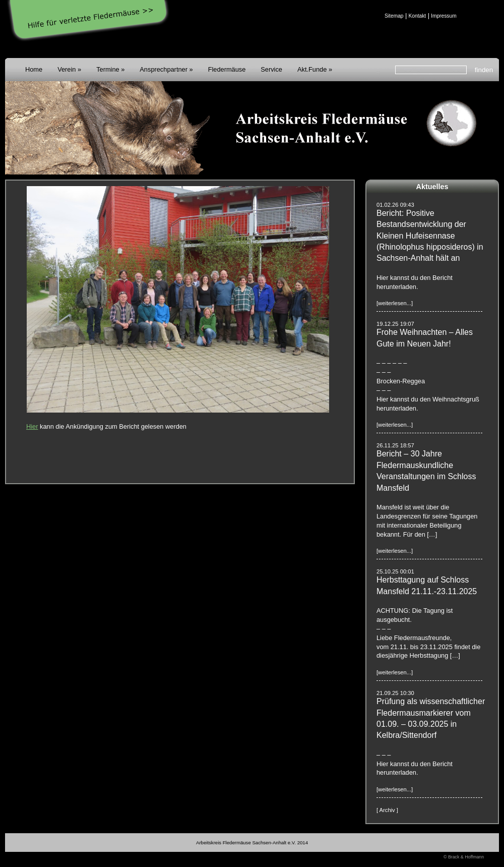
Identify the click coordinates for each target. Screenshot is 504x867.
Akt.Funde (312, 69)
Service (271, 69)
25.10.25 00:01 (395, 571)
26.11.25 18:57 (395, 445)
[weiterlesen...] (395, 303)
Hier (32, 426)
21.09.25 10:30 (395, 693)
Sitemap (394, 16)
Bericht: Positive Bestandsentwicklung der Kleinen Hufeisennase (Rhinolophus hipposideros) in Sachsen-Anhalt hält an (430, 236)
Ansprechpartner (164, 69)
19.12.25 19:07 (395, 324)
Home (34, 69)
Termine (108, 69)
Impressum (444, 16)
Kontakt (417, 16)
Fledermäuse (227, 69)
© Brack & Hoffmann (464, 857)
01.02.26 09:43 (395, 205)
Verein (67, 69)
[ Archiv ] (387, 810)
